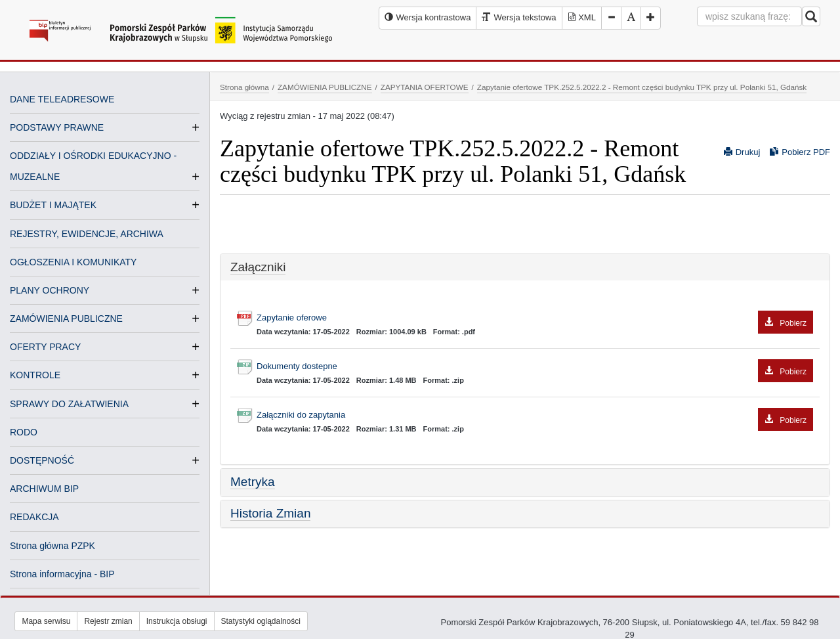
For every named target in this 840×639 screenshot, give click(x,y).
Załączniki (258, 267)
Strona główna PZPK (52, 546)
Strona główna (244, 87)
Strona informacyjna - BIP (62, 574)
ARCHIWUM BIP (44, 489)
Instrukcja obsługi (177, 621)
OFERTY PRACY (45, 347)
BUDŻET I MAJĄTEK (53, 205)
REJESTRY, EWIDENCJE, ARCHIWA (87, 234)
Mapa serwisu (46, 621)
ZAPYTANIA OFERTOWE (425, 87)
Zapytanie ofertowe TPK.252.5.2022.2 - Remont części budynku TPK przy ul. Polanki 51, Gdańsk (642, 87)
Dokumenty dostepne (535, 367)
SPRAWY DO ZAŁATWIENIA (69, 404)
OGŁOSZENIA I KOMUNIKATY (73, 262)
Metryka (253, 482)
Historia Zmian (270, 513)
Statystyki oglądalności (261, 621)
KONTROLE (35, 375)
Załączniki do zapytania (535, 415)
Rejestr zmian (108, 621)
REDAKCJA (34, 517)
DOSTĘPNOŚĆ (42, 460)
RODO (24, 432)
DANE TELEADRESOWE (62, 99)
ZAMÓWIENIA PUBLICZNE (66, 319)
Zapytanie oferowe (535, 318)
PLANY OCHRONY (50, 290)
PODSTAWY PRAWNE (57, 127)
